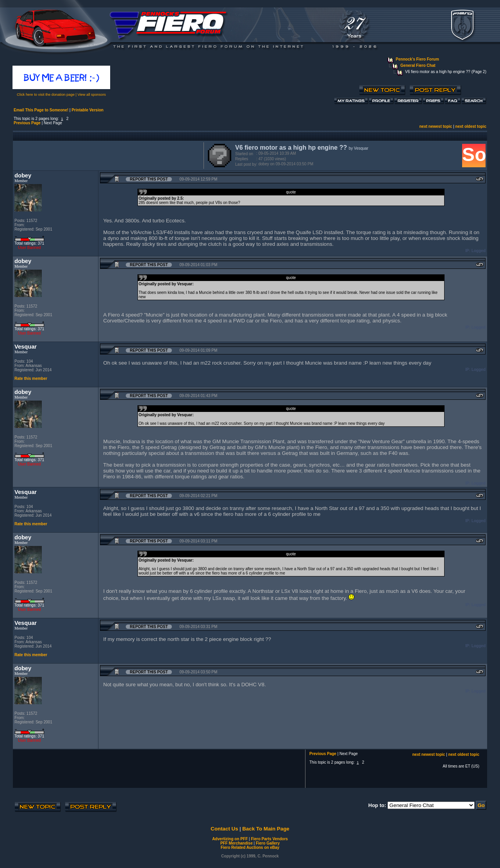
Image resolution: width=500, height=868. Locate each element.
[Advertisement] (107, 155)
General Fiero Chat (418, 65)
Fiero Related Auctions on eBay (250, 847)
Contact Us (224, 829)
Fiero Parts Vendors (269, 839)
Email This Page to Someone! (41, 110)
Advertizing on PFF (230, 839)
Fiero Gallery (268, 843)
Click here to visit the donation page (46, 95)
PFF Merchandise (237, 843)
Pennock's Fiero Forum (417, 59)
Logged (479, 251)
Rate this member (31, 379)
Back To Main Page (266, 829)
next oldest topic (471, 126)
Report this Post (149, 179)
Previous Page (27, 123)
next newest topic (436, 126)
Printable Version (87, 110)
